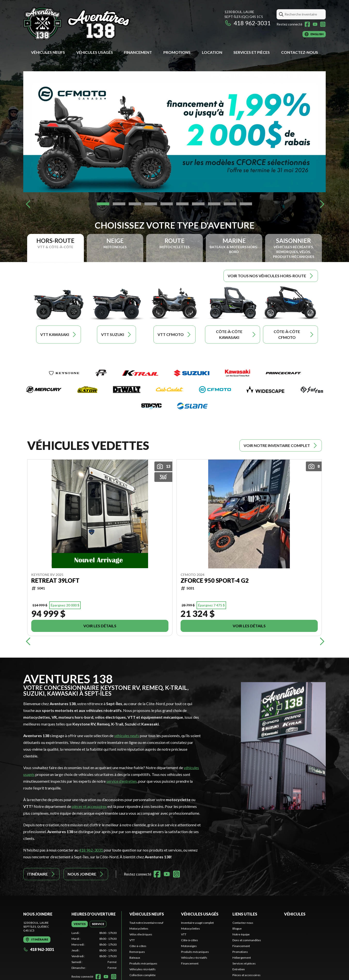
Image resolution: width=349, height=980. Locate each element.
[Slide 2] (119, 204)
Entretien (239, 969)
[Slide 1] (103, 204)
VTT (132, 940)
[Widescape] (265, 390)
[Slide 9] (230, 204)
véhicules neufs (127, 736)
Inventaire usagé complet (197, 923)
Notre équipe (241, 934)
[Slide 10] (246, 204)
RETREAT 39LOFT (55, 580)
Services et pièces (252, 52)
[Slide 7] (198, 204)
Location (212, 52)
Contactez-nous (300, 52)
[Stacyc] (151, 406)
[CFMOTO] (215, 390)
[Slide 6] (182, 204)
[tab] (80, 924)
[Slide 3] (135, 204)
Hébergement (242, 958)
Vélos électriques (141, 934)
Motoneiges (189, 946)
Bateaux (135, 958)
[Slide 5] (167, 204)
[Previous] (28, 204)
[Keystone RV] (64, 373)
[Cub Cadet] (170, 390)
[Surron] (311, 390)
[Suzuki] (192, 373)
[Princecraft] (283, 373)
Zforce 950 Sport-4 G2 (215, 580)
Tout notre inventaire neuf (146, 923)
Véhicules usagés (95, 52)
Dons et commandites (247, 940)
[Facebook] (307, 24)
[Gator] (87, 390)
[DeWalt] (127, 390)
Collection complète (143, 975)
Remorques (137, 952)
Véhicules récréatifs (143, 969)
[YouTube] (315, 24)
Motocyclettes (139, 928)
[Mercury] (44, 390)
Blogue (237, 928)
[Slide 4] (151, 204)
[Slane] (192, 406)
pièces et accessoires (89, 806)
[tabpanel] (94, 950)
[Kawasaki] (238, 373)
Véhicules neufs (48, 52)
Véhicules (295, 914)
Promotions (177, 52)
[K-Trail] (140, 373)
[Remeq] (101, 373)
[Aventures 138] (84, 23)
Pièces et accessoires (246, 975)
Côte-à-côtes (138, 946)
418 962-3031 (248, 23)
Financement (138, 52)
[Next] (321, 204)
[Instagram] (323, 24)
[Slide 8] (214, 204)
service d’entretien (122, 781)
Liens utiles (245, 914)
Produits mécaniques (143, 963)
